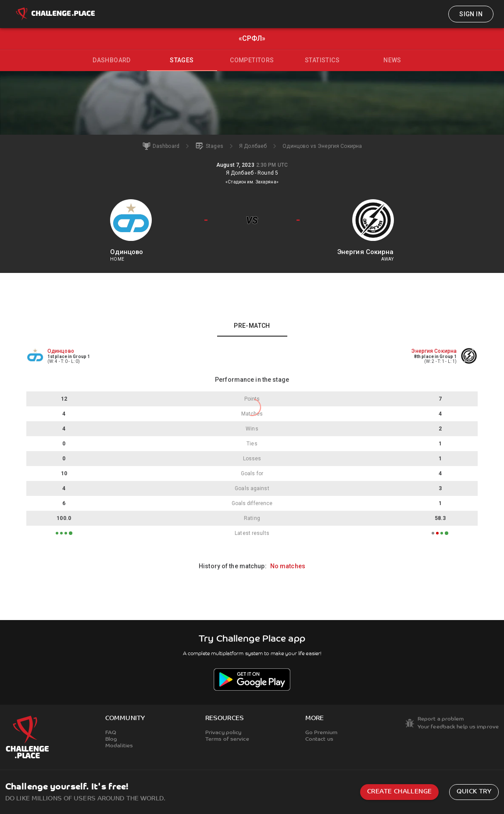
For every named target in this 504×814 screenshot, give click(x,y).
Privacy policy (223, 733)
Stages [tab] (182, 60)
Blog (111, 739)
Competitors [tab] (252, 60)
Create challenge (399, 792)
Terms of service (227, 739)
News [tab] (392, 60)
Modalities (119, 746)
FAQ (111, 733)
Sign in (471, 14)
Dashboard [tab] (112, 60)
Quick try (474, 792)
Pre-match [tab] (252, 326)
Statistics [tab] (322, 60)
